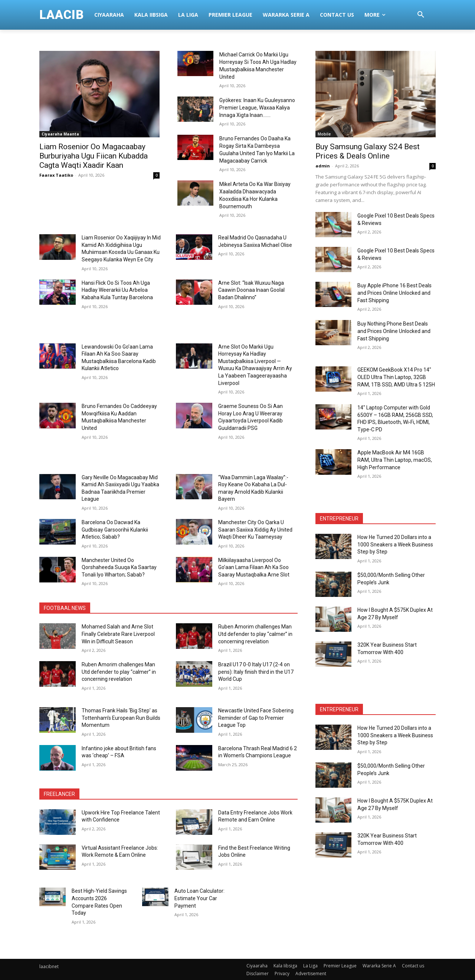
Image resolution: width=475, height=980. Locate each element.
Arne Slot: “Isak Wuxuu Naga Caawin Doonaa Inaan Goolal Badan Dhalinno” (251, 290)
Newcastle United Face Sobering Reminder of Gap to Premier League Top (256, 718)
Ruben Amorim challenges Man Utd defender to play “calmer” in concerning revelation (255, 634)
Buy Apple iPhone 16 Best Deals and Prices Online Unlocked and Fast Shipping (394, 293)
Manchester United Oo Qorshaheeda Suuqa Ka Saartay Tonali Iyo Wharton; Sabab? (119, 567)
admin (323, 166)
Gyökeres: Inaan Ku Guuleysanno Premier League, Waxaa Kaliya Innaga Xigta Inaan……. (257, 108)
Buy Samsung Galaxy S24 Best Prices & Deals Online (368, 151)
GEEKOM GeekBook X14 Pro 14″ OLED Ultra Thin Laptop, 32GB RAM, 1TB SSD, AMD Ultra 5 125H (396, 377)
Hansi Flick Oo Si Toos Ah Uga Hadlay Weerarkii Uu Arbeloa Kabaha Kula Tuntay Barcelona (117, 290)
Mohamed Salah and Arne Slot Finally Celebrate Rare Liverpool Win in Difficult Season (118, 634)
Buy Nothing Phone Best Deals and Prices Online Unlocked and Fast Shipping (394, 331)
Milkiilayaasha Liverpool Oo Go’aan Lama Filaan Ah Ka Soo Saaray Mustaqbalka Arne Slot (254, 567)
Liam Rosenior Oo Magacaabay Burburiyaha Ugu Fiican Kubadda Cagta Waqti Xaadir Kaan (94, 156)
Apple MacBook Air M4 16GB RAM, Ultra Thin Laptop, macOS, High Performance (395, 460)
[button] (421, 15)
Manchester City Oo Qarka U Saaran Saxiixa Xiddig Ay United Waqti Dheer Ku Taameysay (255, 529)
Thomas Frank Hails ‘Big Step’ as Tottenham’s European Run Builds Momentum (121, 718)
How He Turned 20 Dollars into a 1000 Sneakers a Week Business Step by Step (395, 544)
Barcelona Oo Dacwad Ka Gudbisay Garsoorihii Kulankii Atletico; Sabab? (115, 529)
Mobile (324, 134)
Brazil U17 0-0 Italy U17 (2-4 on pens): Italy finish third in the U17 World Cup (256, 672)
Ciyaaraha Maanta (58, 134)
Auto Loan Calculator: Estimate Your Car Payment (199, 898)
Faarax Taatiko (56, 175)
